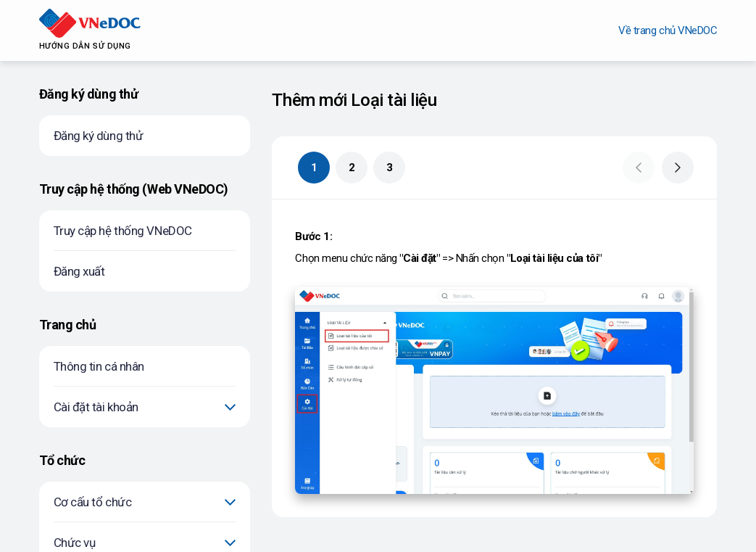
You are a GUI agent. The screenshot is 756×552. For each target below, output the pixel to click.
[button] (639, 168)
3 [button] (390, 168)
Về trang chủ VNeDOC (668, 30)
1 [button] (314, 168)
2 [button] (352, 168)
